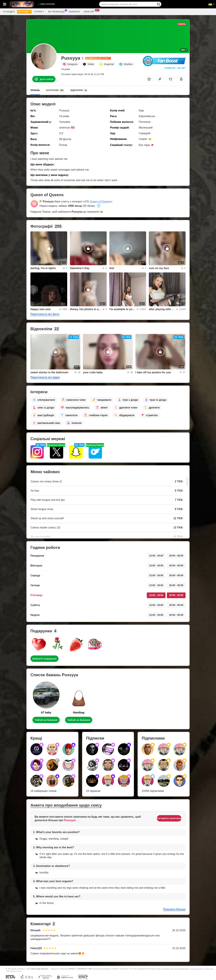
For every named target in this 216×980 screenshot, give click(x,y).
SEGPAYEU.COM (85, 969)
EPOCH (72, 969)
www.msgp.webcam (40, 969)
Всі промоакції (57, 11)
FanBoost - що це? (175, 68)
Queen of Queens (100, 201)
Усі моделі (9, 12)
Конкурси (74, 12)
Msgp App (90, 11)
